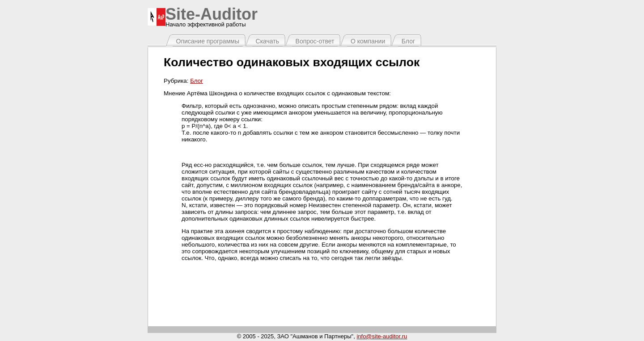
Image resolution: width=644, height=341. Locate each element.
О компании (368, 41)
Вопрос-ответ (315, 41)
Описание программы (208, 41)
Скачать (268, 41)
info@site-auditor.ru (382, 336)
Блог (408, 41)
